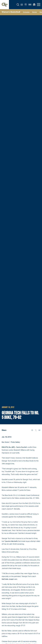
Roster (35, 12)
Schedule (26, 12)
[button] (18, 5)
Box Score (5, 442)
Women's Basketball (11, 12)
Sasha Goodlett (22, 447)
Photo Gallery (15, 442)
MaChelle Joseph (8, 579)
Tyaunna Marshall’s (11, 541)
